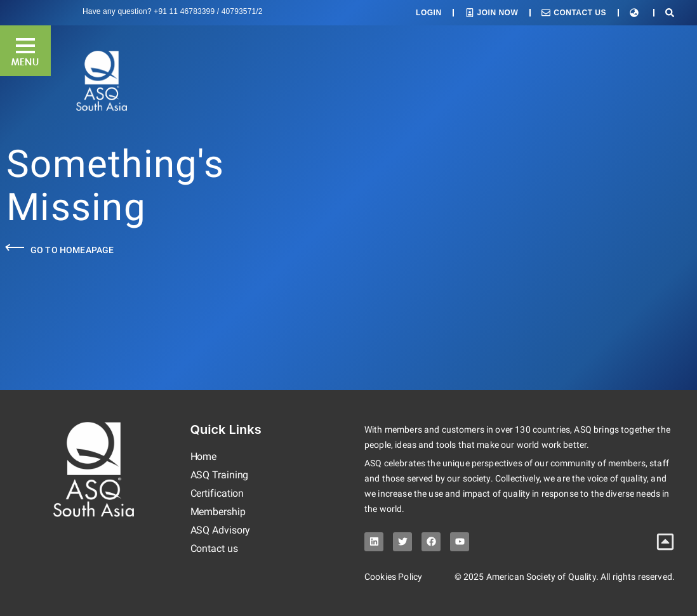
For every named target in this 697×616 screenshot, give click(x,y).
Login (429, 13)
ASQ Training (220, 475)
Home (204, 456)
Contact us (214, 548)
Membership (218, 512)
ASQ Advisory (221, 530)
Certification (217, 493)
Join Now (498, 13)
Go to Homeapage (72, 250)
